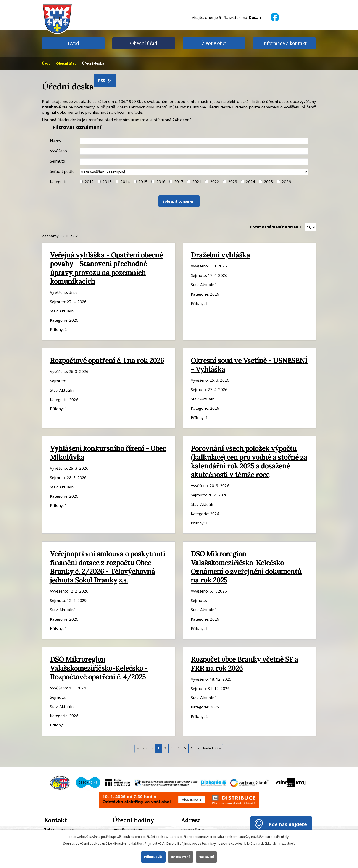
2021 (197, 182)
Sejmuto (58, 161)
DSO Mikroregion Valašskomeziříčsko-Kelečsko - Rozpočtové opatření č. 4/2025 (99, 668)
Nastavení (207, 857)
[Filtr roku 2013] (99, 182)
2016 (161, 182)
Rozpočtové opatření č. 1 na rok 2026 (107, 360)
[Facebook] (275, 14)
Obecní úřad (144, 43)
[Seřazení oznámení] (194, 172)
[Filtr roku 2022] (207, 182)
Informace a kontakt (284, 43)
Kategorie (59, 182)
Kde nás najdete (288, 824)
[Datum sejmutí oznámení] (194, 162)
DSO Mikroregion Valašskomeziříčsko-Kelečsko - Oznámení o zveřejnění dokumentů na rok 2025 (246, 567)
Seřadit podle (62, 171)
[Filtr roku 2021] (189, 182)
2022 (215, 182)
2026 (286, 182)
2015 (143, 182)
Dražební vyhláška (220, 255)
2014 (125, 182)
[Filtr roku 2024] (243, 182)
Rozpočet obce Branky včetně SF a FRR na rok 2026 (245, 663)
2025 (268, 182)
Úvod (73, 43)
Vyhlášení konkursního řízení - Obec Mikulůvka (108, 452)
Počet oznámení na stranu (275, 227)
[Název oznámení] (194, 141)
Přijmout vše (153, 857)
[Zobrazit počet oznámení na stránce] (310, 227)
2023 (233, 182)
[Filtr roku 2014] (117, 182)
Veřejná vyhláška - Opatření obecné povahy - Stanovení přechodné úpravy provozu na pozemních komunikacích (106, 268)
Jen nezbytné (181, 857)
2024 (250, 182)
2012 (89, 182)
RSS (105, 81)
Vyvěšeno (58, 151)
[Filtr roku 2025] (260, 182)
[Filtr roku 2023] (225, 182)
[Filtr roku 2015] (135, 182)
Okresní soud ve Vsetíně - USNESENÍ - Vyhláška (249, 365)
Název (55, 140)
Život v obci (214, 43)
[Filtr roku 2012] (81, 182)
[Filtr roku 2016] (153, 182)
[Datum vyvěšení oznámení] (194, 151)
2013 (107, 182)
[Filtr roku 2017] (171, 182)
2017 (179, 182)
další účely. (281, 837)
